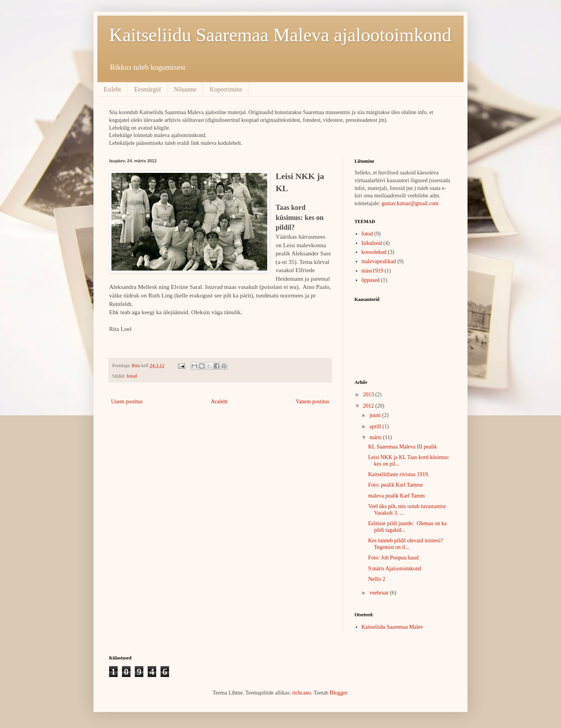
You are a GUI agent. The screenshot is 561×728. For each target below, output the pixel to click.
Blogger (338, 693)
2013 (369, 395)
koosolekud (374, 252)
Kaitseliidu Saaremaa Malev (393, 627)
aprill (376, 426)
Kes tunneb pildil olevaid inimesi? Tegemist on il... (406, 544)
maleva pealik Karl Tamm (396, 496)
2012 (369, 406)
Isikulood (372, 243)
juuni (376, 415)
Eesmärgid (147, 89)
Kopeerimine (226, 89)
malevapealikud (379, 261)
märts (376, 437)
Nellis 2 (377, 579)
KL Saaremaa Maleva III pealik (403, 447)
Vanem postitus (312, 402)
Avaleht (219, 402)
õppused (371, 280)
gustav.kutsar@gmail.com (410, 203)
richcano (302, 693)
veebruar (379, 593)
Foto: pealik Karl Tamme (396, 485)
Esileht (112, 89)
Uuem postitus (127, 402)
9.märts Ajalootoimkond (395, 569)
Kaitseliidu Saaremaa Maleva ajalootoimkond (280, 35)
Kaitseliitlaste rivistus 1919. (399, 474)
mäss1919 (372, 271)
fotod (132, 376)
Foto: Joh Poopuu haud (393, 558)
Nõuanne (185, 89)
